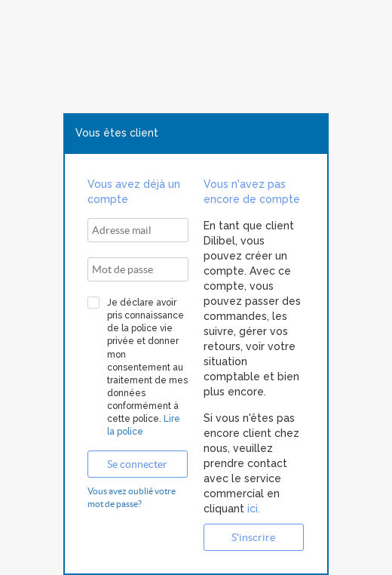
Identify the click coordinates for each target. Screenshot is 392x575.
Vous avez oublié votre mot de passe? (132, 497)
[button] (138, 464)
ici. (252, 509)
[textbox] (138, 230)
